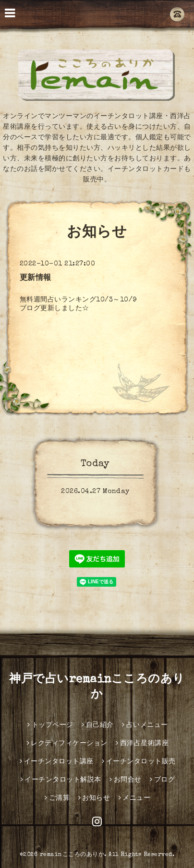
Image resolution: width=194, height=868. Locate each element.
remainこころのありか (72, 855)
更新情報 (36, 278)
